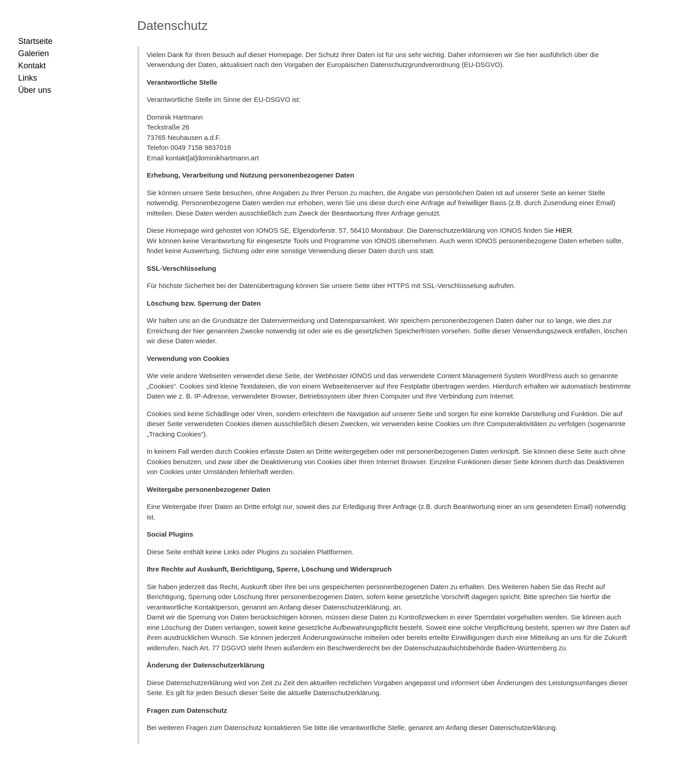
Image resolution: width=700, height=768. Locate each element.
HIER (564, 230)
